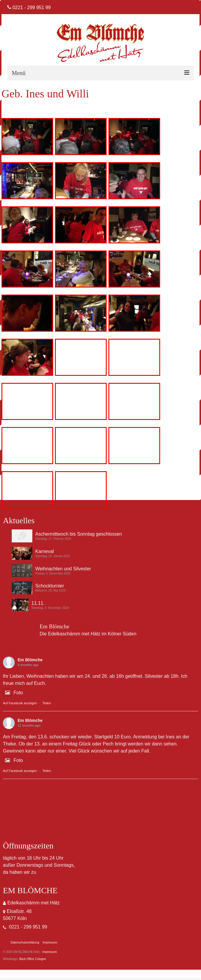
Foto (13, 693)
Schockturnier (50, 586)
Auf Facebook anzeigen (20, 703)
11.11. (38, 603)
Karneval (45, 551)
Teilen (47, 703)
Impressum (50, 952)
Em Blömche (30, 660)
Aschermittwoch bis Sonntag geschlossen (79, 534)
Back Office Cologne (32, 959)
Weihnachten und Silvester (63, 569)
